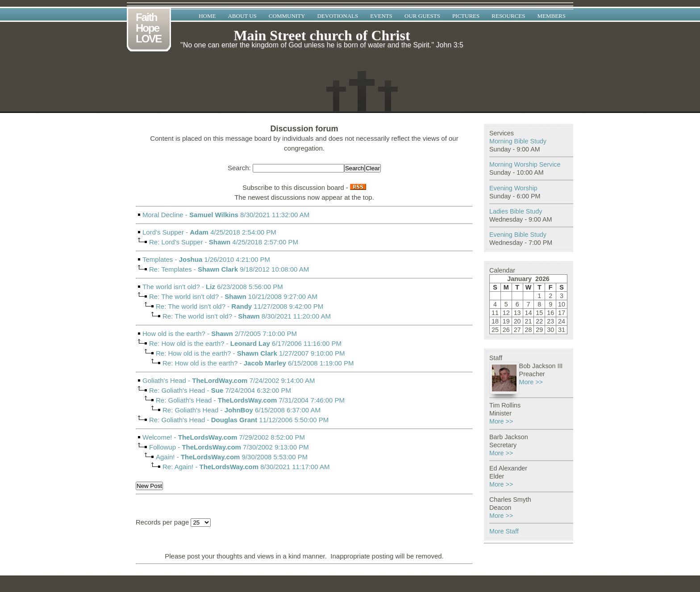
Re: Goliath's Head (177, 390)
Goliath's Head (164, 380)
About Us (242, 16)
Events (381, 16)
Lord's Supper (163, 232)
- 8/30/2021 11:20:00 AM (304, 324)
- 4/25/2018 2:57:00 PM (304, 250)
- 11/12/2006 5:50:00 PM (304, 428)
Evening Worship (513, 188)
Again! (165, 457)
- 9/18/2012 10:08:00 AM (304, 277)
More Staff (504, 531)
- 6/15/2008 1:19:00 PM (304, 371)
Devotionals (337, 16)
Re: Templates (171, 269)
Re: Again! (178, 467)
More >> (531, 382)
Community (287, 16)
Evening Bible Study (518, 235)
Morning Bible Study (518, 141)
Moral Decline (163, 215)
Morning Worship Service (525, 164)
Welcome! (157, 437)
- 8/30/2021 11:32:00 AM (304, 223)
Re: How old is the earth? (187, 343)
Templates (158, 259)
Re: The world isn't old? (184, 296)
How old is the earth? (174, 334)
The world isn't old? (171, 287)
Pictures (466, 16)
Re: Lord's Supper (176, 242)
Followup (162, 447)
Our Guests (422, 16)
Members (551, 16)
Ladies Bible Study (516, 211)
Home (207, 16)
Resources (508, 16)
